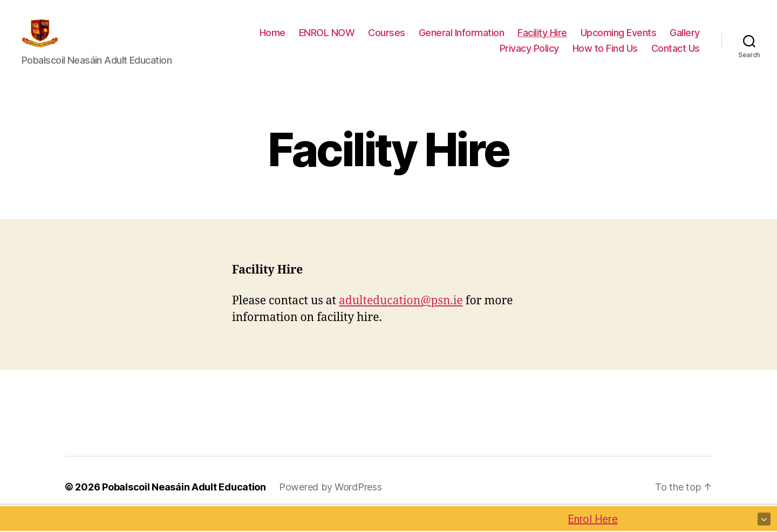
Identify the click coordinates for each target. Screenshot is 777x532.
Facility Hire (542, 40)
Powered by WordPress (330, 502)
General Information (462, 40)
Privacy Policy (529, 56)
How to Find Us (605, 56)
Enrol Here (596, 519)
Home (272, 40)
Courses (387, 40)
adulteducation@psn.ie (401, 315)
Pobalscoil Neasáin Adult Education (184, 502)
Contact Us (676, 56)
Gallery (685, 40)
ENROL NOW (327, 40)
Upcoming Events (619, 40)
